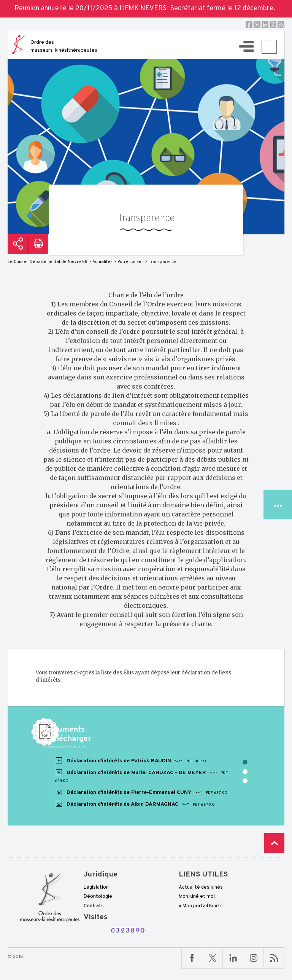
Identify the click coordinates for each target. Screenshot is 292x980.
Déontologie (98, 897)
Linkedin (265, 25)
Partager (18, 244)
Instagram (273, 25)
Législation (96, 888)
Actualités (102, 262)
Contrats (94, 906)
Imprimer (38, 244)
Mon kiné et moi (197, 897)
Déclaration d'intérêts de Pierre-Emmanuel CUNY (141, 792)
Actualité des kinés (201, 888)
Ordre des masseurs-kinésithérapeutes (64, 46)
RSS (281, 25)
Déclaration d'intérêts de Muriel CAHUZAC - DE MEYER (141, 776)
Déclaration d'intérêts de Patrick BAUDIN (130, 761)
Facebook (249, 25)
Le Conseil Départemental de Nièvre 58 (48, 262)
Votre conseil (131, 262)
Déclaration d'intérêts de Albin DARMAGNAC (135, 804)
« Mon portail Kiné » (201, 906)
